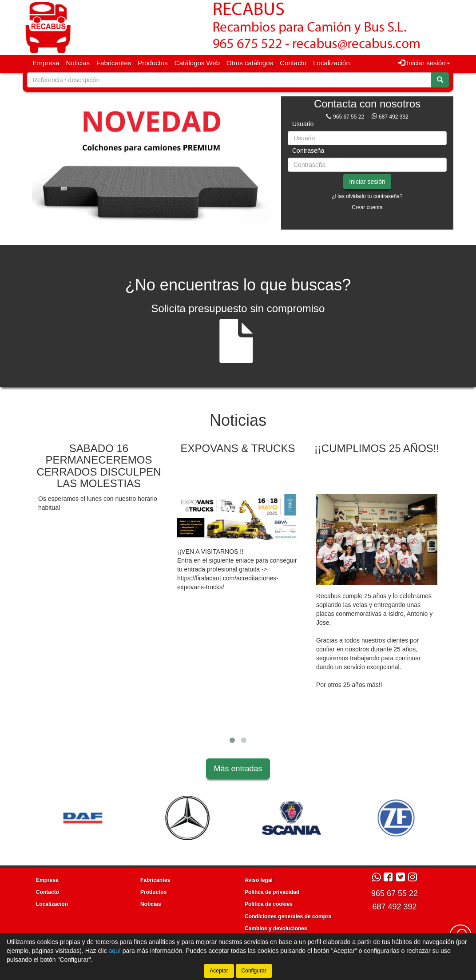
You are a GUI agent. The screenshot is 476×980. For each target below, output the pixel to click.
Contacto (293, 63)
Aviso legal (259, 880)
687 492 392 (394, 117)
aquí (115, 951)
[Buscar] (440, 80)
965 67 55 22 (349, 117)
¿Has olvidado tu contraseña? (367, 196)
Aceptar (219, 971)
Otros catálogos (250, 63)
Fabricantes (114, 63)
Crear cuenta (367, 207)
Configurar (254, 971)
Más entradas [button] (238, 769)
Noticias (78, 63)
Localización (331, 63)
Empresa (46, 63)
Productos (153, 63)
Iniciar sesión (367, 182)
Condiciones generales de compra (288, 917)
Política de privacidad (272, 892)
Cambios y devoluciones (276, 928)
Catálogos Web (197, 63)
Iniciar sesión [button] (424, 63)
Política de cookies (269, 904)
